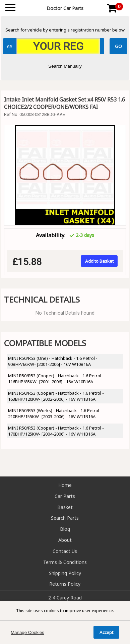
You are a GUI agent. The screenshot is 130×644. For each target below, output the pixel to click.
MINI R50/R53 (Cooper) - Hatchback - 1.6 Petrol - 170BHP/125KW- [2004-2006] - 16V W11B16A (56, 431)
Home (65, 485)
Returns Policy (65, 584)
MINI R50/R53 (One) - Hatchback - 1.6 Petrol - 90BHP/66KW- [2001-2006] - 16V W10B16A (53, 361)
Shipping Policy (65, 573)
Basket (65, 507)
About (65, 540)
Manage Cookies (27, 632)
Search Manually (65, 66)
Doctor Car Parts (65, 8)
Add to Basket (99, 261)
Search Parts (65, 518)
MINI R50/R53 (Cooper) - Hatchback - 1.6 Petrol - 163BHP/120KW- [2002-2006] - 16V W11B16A (56, 396)
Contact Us (65, 551)
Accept (106, 632)
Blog (65, 529)
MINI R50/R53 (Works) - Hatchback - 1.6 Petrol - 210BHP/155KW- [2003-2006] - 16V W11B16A (55, 413)
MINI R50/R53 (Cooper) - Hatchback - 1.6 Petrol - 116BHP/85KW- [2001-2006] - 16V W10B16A (56, 379)
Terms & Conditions (65, 562)
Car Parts (65, 496)
